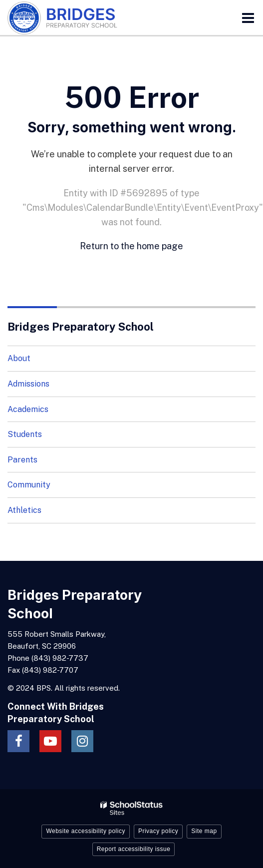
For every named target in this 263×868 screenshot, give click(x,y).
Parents (22, 460)
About (19, 358)
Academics (28, 409)
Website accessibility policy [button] (86, 831)
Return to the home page (131, 246)
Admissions (28, 384)
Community (29, 485)
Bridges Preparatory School (81, 327)
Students (25, 434)
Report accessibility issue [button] (134, 849)
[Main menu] (248, 17)
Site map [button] (204, 831)
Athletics (24, 510)
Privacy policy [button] (158, 831)
